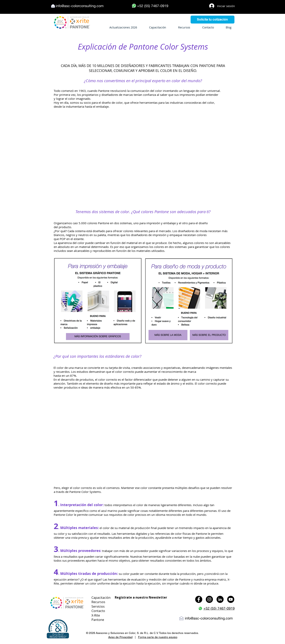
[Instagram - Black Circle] (209, 599)
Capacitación (101, 598)
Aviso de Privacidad (120, 637)
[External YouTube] (143, 156)
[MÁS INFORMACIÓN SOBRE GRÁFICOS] (98, 337)
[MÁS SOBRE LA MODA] (168, 335)
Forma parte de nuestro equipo (158, 637)
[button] (58, 629)
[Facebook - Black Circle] (199, 599)
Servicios (98, 606)
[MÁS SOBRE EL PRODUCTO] (209, 335)
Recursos (98, 602)
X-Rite (96, 615)
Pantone (98, 620)
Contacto (98, 611)
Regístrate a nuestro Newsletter (141, 597)
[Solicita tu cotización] (213, 20)
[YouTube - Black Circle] (231, 599)
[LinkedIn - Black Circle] (220, 599)
